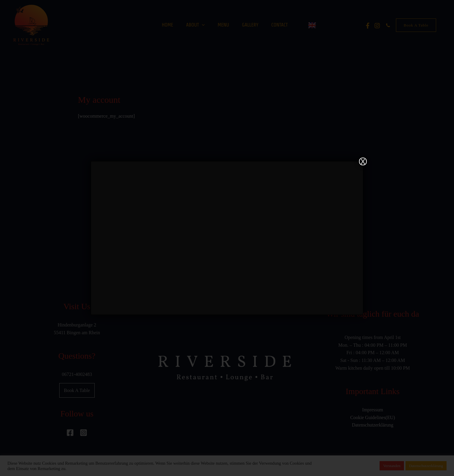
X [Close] (363, 161)
